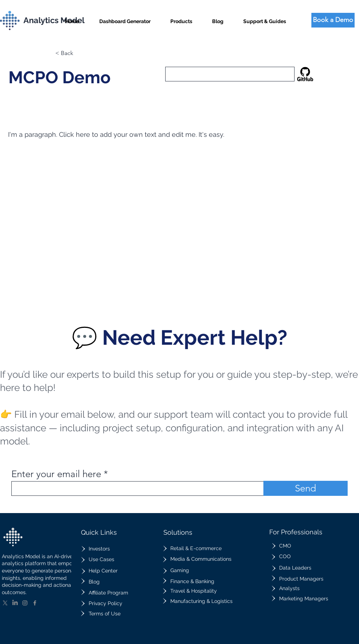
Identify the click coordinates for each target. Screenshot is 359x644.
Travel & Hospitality (194, 591)
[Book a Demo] (333, 20)
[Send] (306, 488)
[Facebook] (35, 603)
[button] (181, 18)
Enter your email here (56, 474)
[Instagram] (25, 603)
